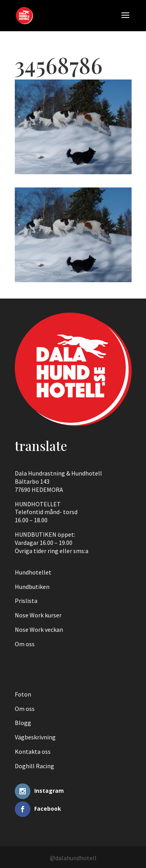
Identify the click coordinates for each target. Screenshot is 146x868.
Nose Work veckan (39, 629)
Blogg (23, 723)
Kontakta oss (33, 751)
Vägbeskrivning (35, 737)
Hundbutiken (32, 587)
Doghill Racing (34, 766)
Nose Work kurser (38, 615)
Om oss (25, 644)
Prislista (26, 601)
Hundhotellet (33, 572)
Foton (23, 694)
